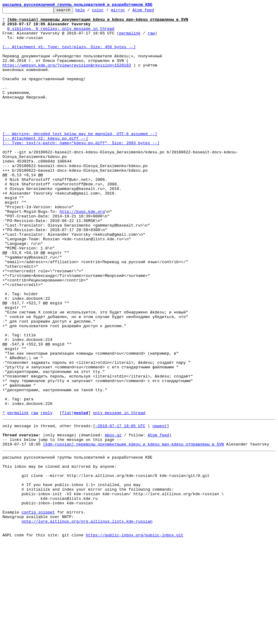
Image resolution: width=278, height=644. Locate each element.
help (90, 12)
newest (159, 508)
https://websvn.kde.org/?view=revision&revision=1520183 (67, 77)
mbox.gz (113, 519)
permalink (130, 38)
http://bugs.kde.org (82, 252)
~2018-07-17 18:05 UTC (120, 508)
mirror (128, 12)
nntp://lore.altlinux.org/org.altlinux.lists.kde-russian (87, 621)
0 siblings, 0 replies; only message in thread (61, 33)
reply (47, 494)
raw (151, 38)
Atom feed (153, 12)
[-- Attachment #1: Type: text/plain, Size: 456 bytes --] (69, 55)
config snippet (38, 610)
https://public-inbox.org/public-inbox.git (135, 637)
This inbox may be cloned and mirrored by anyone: (60, 555)
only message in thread (119, 494)
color (107, 12)
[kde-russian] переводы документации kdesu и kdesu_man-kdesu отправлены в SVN (134, 530)
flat (67, 494)
